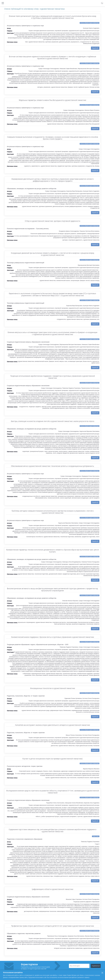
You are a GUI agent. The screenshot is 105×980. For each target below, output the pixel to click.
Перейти (95, 48)
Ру (102, 3)
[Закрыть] (102, 973)
